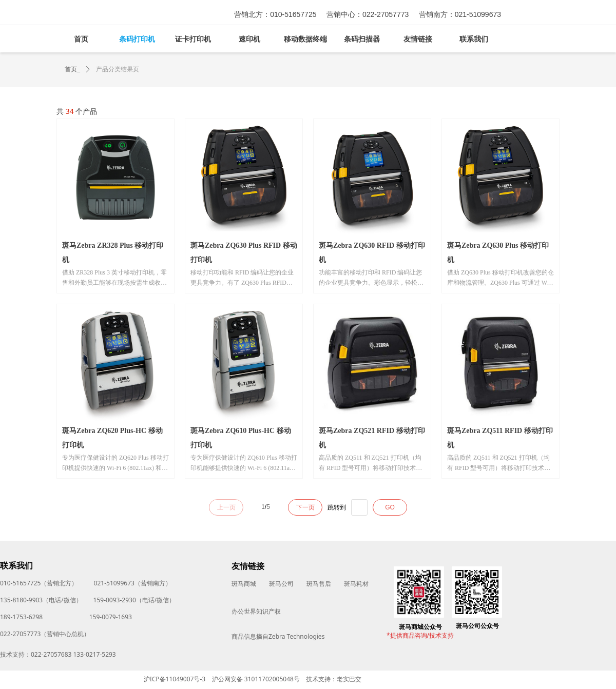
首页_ (72, 69)
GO (390, 507)
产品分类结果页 (118, 69)
